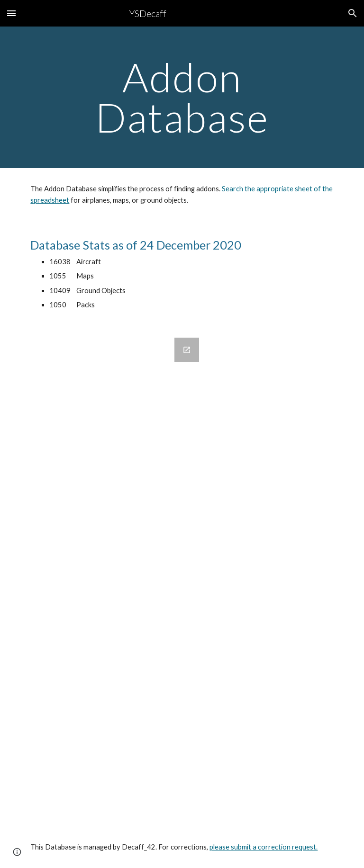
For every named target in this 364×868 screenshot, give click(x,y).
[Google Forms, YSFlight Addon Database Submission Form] (115, 576)
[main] (182, 97)
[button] (11, 13)
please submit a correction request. (264, 847)
